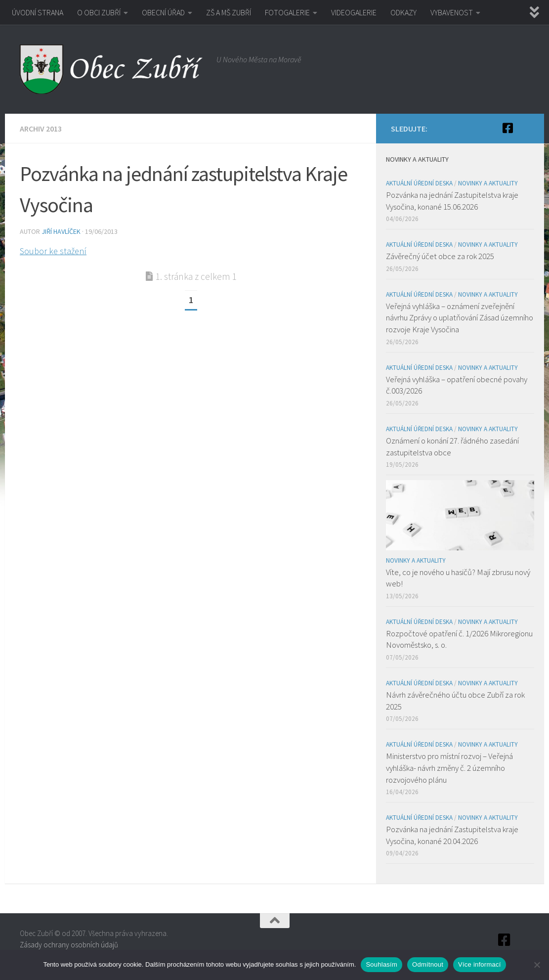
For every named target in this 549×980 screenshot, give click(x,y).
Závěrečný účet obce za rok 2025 (440, 256)
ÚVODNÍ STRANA (38, 12)
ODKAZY (403, 12)
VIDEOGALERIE (354, 12)
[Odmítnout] (537, 965)
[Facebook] (507, 128)
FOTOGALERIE (287, 12)
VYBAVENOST (452, 12)
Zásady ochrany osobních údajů (69, 945)
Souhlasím (381, 964)
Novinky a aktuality (488, 183)
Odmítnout (428, 964)
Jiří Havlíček (61, 231)
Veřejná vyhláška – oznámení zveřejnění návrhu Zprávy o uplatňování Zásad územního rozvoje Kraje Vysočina (460, 318)
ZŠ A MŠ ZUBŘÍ (229, 12)
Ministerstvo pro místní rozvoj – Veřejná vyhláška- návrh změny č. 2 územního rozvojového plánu (449, 768)
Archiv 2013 (41, 129)
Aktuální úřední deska (419, 183)
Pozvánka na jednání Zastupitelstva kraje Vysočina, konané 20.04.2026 (452, 835)
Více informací (480, 964)
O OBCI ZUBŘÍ (99, 12)
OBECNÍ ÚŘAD (163, 12)
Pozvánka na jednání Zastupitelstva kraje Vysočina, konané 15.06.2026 (452, 201)
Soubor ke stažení (53, 251)
